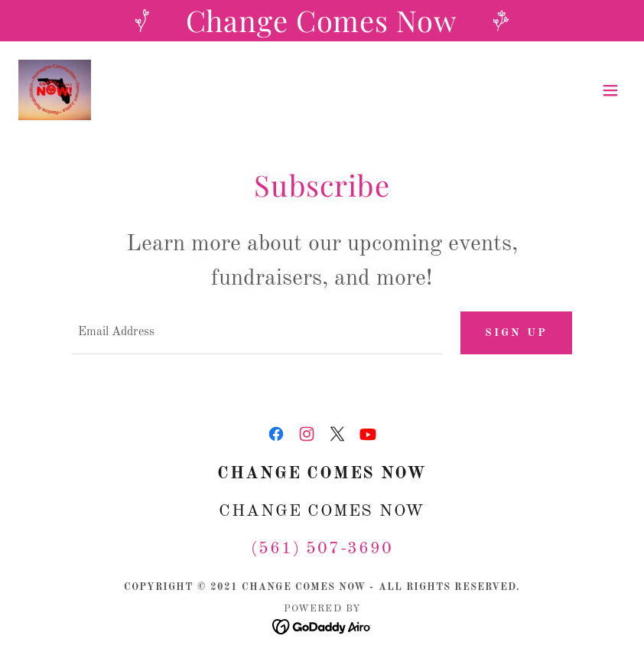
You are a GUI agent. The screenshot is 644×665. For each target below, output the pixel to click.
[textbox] (257, 333)
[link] (55, 90)
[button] (610, 90)
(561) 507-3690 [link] (322, 549)
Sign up (516, 333)
